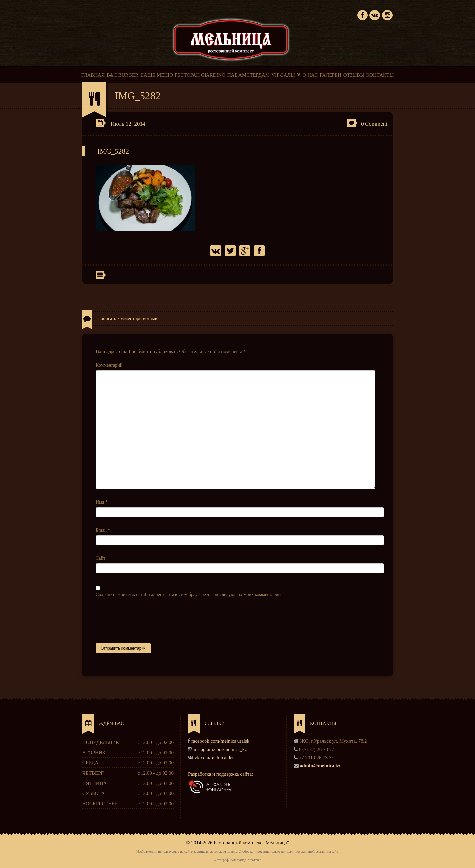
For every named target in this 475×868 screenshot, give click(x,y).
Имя (102, 502)
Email (103, 530)
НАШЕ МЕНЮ (156, 75)
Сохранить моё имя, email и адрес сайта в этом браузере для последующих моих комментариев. (190, 594)
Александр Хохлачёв (246, 860)
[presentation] (146, 621)
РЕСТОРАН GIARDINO (200, 75)
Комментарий (109, 365)
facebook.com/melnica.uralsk (221, 741)
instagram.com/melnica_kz (220, 749)
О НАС (310, 75)
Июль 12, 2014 (128, 124)
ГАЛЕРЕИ (331, 75)
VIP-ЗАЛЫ (286, 75)
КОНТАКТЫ (380, 75)
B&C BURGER (122, 75)
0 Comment (374, 124)
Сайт (100, 558)
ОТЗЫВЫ (354, 75)
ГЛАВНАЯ (93, 75)
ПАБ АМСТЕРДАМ (248, 75)
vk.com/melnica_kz (214, 758)
